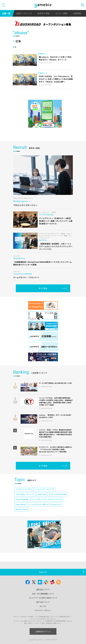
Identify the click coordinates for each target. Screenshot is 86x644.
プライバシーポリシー (43, 610)
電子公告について (43, 602)
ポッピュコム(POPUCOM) (58, 494)
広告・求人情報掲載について (43, 594)
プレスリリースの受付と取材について (43, 598)
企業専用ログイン (43, 631)
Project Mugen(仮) (22, 499)
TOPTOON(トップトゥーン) (25, 494)
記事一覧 (6, 13)
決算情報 (77, 13)
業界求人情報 (44, 13)
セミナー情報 (61, 13)
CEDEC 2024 (42, 494)
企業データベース (24, 13)
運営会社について (43, 589)
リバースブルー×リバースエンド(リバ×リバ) (47, 499)
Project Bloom (21, 504)
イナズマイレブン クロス (24, 489)
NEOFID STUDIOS (22, 509)
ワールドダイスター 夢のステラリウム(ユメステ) (45, 504)
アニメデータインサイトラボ (45, 489)
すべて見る (43, 288)
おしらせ (43, 606)
